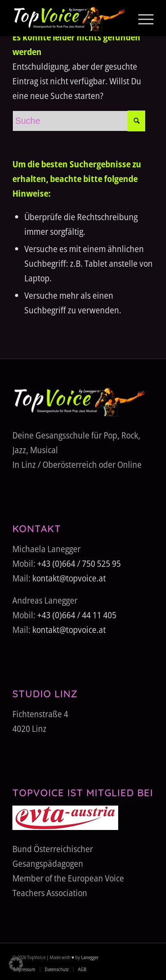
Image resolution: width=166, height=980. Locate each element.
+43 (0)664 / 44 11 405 (77, 615)
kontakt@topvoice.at (69, 578)
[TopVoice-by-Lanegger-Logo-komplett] (69, 18)
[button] (16, 964)
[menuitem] (141, 18)
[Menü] (141, 18)
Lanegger (89, 957)
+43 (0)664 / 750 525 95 (79, 563)
